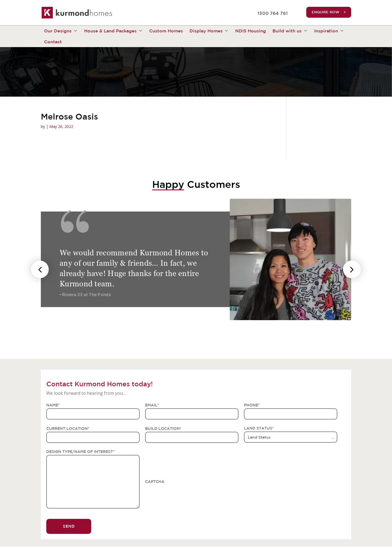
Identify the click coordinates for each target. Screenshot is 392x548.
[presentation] (40, 269)
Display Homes (209, 31)
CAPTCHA (155, 482)
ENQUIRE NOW (326, 12)
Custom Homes (166, 31)
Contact (53, 42)
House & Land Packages (113, 31)
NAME (53, 405)
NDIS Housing (251, 31)
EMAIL (152, 405)
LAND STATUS (259, 428)
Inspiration (329, 31)
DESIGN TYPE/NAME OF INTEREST (80, 452)
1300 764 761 (273, 14)
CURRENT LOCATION (68, 428)
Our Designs (61, 31)
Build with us (290, 31)
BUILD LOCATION (163, 428)
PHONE (252, 405)
